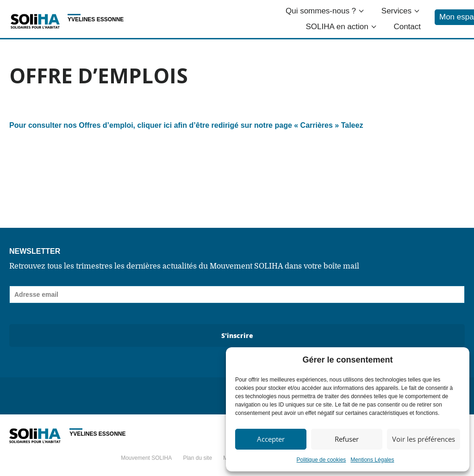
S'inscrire (237, 335)
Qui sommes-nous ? (321, 11)
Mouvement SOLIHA (146, 458)
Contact (407, 27)
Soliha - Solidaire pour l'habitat (35, 21)
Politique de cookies (321, 460)
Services (396, 11)
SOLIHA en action (337, 27)
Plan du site (197, 458)
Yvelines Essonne (96, 19)
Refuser (347, 439)
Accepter (271, 439)
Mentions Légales (372, 460)
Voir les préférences (424, 439)
